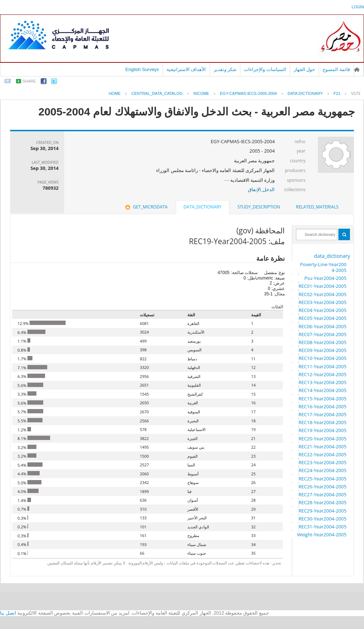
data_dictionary (332, 256)
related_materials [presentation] (317, 207)
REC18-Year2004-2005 (322, 422)
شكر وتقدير (225, 69)
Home (115, 93)
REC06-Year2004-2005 (322, 326)
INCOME (201, 93)
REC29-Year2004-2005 (322, 511)
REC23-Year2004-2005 (322, 462)
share (29, 81)
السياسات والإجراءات (265, 69)
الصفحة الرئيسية (357, 70)
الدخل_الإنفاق (261, 189)
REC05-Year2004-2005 (322, 318)
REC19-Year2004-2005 (322, 430)
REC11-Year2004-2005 (322, 366)
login (358, 7)
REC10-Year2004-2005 (322, 358)
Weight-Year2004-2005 (322, 535)
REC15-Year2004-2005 (322, 399)
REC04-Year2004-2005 (322, 310)
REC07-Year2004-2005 (322, 334)
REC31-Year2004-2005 (322, 527)
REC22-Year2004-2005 (322, 454)
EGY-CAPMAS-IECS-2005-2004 (248, 93)
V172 (356, 93)
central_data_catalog (157, 93)
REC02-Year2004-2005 (322, 294)
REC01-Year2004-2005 (322, 286)
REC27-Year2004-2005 (322, 494)
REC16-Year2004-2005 (322, 406)
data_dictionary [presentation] (202, 207)
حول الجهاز (305, 69)
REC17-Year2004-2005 (322, 414)
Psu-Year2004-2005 (325, 278)
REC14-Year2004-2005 (322, 390)
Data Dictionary (305, 93)
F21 (337, 93)
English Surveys (142, 69)
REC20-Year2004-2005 (322, 439)
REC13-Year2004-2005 (322, 382)
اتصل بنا (8, 613)
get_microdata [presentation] (146, 207)
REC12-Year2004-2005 (322, 374)
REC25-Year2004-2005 (322, 479)
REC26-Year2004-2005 (322, 487)
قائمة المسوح (336, 69)
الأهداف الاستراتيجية (186, 69)
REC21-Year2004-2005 (322, 447)
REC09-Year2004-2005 (322, 350)
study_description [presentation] (259, 207)
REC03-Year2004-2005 (322, 302)
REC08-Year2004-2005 (322, 342)
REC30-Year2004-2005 (322, 519)
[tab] (317, 207)
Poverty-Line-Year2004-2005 (323, 267)
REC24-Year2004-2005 (322, 470)
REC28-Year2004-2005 (322, 502)
